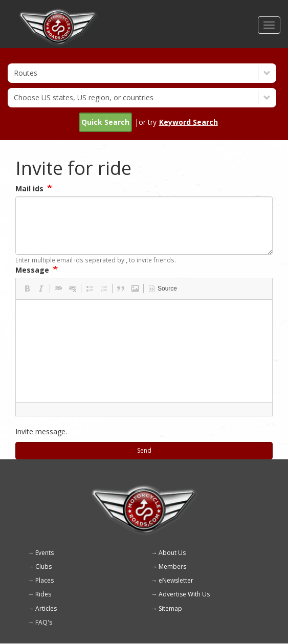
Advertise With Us (184, 594)
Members (172, 567)
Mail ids (29, 188)
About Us (172, 553)
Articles (46, 608)
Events (45, 553)
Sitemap (170, 608)
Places (45, 580)
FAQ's (44, 622)
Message (32, 270)
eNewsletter (176, 580)
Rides (43, 594)
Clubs (43, 567)
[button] (27, 288)
